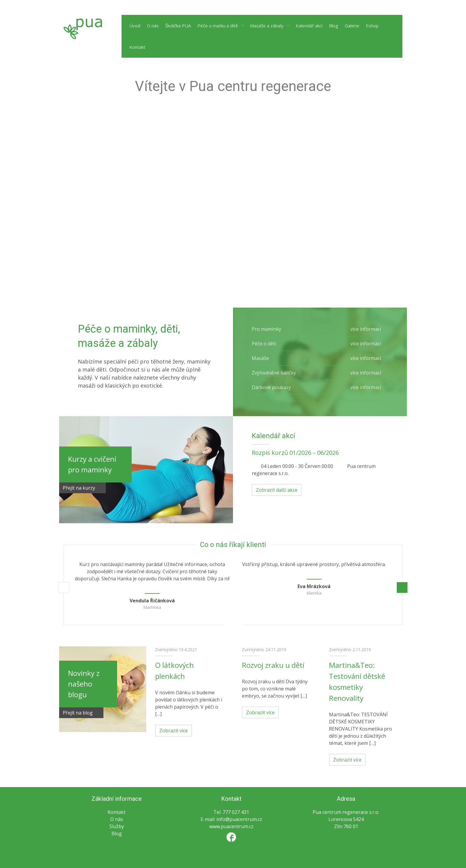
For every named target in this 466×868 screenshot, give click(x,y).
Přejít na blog (81, 713)
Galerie (352, 26)
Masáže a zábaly (267, 26)
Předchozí (64, 587)
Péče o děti (320, 344)
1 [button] (226, 624)
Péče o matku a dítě (218, 26)
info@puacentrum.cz (239, 819)
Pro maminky (320, 329)
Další (402, 587)
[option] (152, 589)
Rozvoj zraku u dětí (273, 665)
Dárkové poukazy (320, 387)
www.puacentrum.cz (231, 826)
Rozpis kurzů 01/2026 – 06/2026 (295, 453)
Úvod (135, 26)
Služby (117, 826)
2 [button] (233, 624)
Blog (334, 26)
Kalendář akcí (309, 26)
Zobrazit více (174, 731)
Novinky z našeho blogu (84, 684)
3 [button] (240, 624)
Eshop (372, 26)
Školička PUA (178, 26)
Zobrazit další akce (277, 490)
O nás (153, 26)
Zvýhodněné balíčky (320, 373)
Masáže (320, 358)
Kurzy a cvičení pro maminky (92, 464)
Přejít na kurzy (82, 488)
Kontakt (137, 47)
